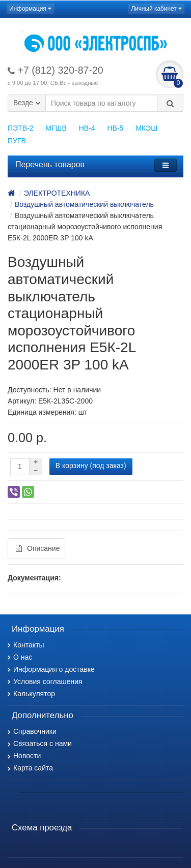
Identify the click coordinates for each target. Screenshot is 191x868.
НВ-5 (115, 128)
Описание (38, 548)
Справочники (32, 731)
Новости (24, 756)
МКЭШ (146, 128)
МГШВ (56, 128)
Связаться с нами (40, 743)
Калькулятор (31, 694)
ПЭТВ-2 (20, 128)
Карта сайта (30, 768)
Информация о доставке (51, 669)
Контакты (26, 645)
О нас (20, 657)
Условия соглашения (45, 681)
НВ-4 (87, 128)
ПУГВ (17, 141)
